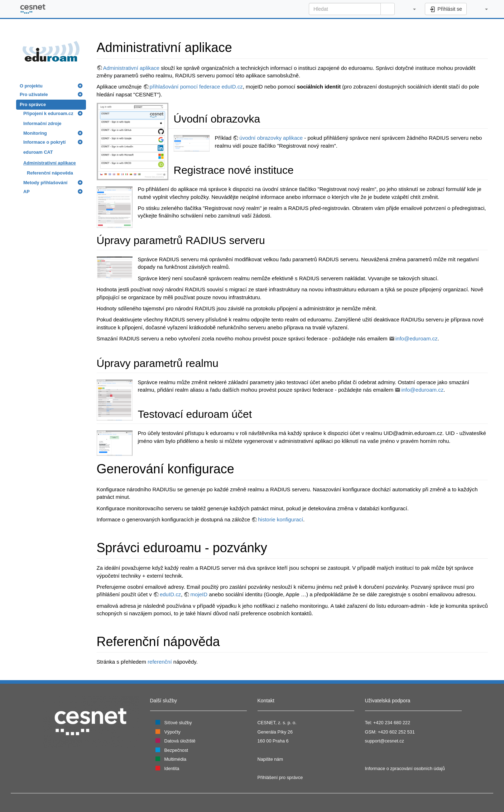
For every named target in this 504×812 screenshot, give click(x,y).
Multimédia (176, 759)
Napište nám (270, 759)
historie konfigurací (280, 519)
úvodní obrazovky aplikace (271, 138)
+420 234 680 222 (392, 723)
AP (27, 192)
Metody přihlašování (45, 183)
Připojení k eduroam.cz (48, 113)
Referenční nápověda (50, 173)
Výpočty (172, 732)
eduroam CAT (38, 152)
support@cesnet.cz (385, 741)
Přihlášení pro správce (280, 777)
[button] (411, 9)
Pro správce (33, 104)
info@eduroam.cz (417, 338)
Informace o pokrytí (44, 142)
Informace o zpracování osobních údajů (405, 768)
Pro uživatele (34, 94)
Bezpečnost (176, 750)
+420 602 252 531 (396, 732)
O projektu (31, 86)
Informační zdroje (42, 123)
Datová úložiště (180, 741)
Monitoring (35, 133)
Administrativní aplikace (50, 163)
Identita (172, 768)
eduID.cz (170, 594)
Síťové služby (178, 723)
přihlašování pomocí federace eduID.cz (196, 87)
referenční (160, 662)
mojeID (199, 594)
